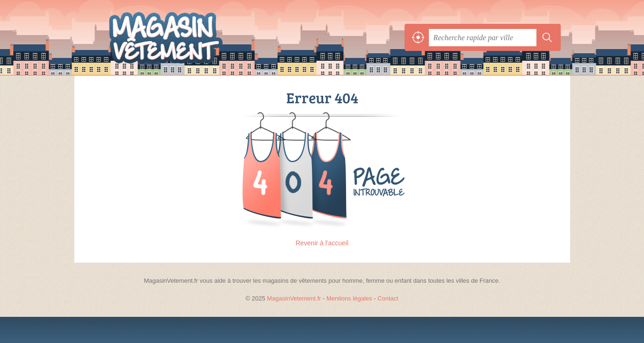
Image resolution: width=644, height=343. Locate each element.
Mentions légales (349, 298)
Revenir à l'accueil (322, 243)
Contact (388, 298)
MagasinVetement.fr (187, 37)
